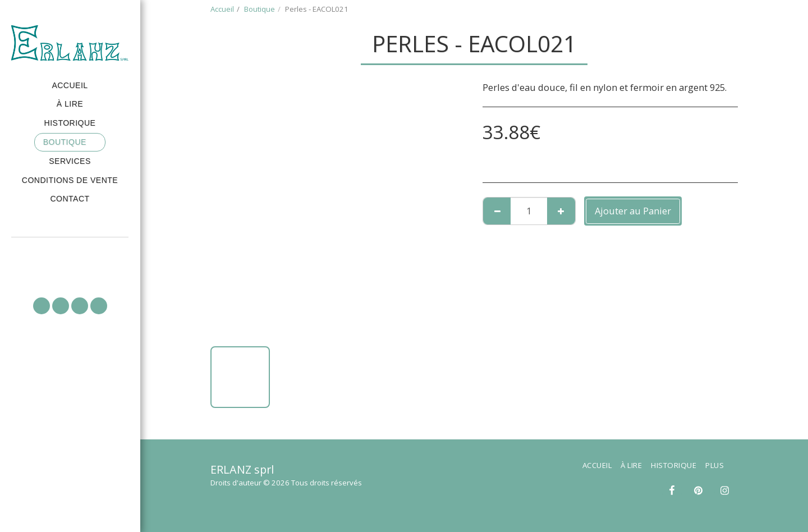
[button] (70, 253)
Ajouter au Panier (633, 211)
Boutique (260, 9)
